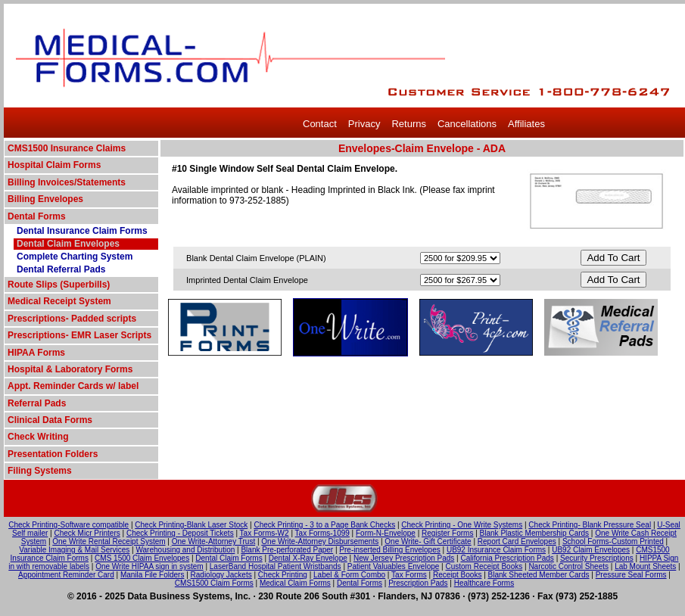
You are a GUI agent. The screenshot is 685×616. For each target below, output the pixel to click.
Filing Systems (40, 471)
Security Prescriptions (597, 558)
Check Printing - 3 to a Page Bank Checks (324, 525)
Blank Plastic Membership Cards (535, 533)
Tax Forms (409, 575)
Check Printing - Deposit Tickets (180, 533)
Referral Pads (37, 403)
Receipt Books (457, 575)
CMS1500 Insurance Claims (67, 148)
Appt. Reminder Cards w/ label (73, 386)
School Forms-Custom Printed (613, 541)
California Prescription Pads (507, 558)
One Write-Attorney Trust (213, 541)
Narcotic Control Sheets (568, 566)
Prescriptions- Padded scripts (72, 319)
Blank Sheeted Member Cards (539, 575)
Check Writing (38, 437)
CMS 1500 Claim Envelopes (142, 558)
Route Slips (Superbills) (59, 285)
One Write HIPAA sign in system (149, 566)
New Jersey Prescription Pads (404, 558)
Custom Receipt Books (484, 566)
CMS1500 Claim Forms (214, 583)
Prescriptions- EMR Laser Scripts (79, 335)
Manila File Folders (152, 575)
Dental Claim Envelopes (68, 244)
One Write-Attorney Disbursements (320, 541)
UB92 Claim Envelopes (591, 550)
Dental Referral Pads (61, 269)
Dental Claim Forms (229, 558)
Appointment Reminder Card (66, 575)
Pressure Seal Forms (631, 575)
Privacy (364, 124)
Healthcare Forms (484, 583)
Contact (320, 124)
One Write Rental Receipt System (109, 541)
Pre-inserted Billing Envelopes (389, 550)
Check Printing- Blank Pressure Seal (590, 525)
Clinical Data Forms (50, 420)
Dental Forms (37, 216)
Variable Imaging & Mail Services (74, 550)
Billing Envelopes (45, 199)
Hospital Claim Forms (54, 165)
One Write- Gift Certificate (428, 541)
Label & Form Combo (349, 575)
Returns (409, 124)
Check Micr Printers (87, 533)
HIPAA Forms (36, 353)
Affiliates (526, 124)
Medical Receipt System (59, 301)
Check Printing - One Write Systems (462, 525)
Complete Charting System (75, 257)
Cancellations (467, 124)
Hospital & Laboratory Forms (70, 369)
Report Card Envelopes (517, 541)
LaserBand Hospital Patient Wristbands (276, 566)
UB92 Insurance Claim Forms (496, 550)
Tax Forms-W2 (265, 533)
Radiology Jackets (221, 575)
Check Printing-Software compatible (68, 525)
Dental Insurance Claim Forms (82, 231)
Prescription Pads (418, 583)
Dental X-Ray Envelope (308, 558)
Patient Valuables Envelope (394, 566)
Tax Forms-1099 (322, 533)
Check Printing (283, 575)
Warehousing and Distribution (185, 550)
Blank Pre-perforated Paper (287, 550)
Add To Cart (613, 258)
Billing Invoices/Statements (67, 182)
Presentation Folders (53, 454)
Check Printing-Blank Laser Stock (191, 525)
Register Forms (447, 533)
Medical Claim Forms (295, 583)
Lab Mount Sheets (645, 566)
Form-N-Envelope (386, 533)
